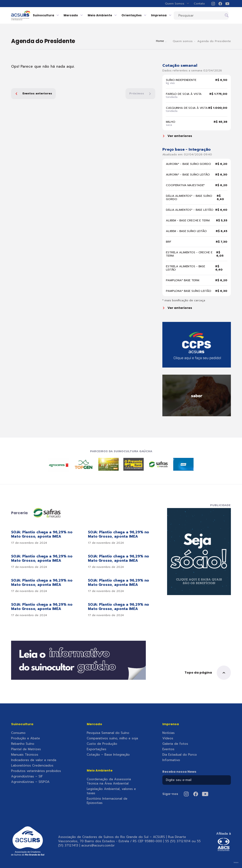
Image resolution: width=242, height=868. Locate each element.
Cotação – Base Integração (108, 755)
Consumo (18, 733)
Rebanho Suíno (23, 744)
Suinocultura (56, 15)
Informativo (171, 760)
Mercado (83, 15)
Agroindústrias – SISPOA (30, 782)
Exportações (97, 749)
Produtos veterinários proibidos (36, 771)
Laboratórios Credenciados (32, 766)
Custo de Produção (102, 744)
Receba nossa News (179, 772)
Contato (199, 4)
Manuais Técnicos (25, 755)
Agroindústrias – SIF (27, 776)
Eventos (168, 749)
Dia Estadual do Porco (180, 755)
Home (164, 41)
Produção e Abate (26, 738)
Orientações (143, 15)
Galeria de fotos (175, 744)
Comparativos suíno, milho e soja (112, 738)
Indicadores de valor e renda (34, 760)
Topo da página (208, 673)
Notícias (169, 733)
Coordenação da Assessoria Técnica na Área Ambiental (109, 781)
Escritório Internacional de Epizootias (107, 801)
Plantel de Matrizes (26, 749)
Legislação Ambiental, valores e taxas (111, 791)
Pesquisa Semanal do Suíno (108, 733)
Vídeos (168, 738)
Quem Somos (177, 4)
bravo (236, 862)
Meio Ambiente (112, 15)
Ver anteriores (178, 136)
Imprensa (171, 15)
